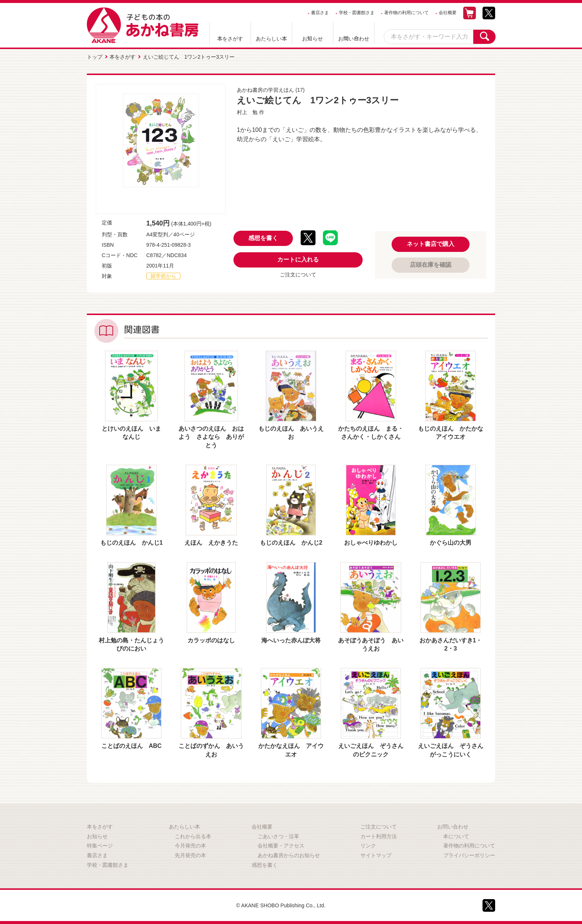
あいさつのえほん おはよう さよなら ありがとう (211, 437)
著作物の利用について (406, 13)
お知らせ (313, 39)
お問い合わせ (354, 39)
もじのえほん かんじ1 (132, 543)
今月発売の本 (190, 846)
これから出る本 (193, 836)
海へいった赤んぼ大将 (291, 640)
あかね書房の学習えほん (265, 90)
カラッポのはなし (211, 640)
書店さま (320, 13)
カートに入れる (298, 260)
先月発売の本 (190, 855)
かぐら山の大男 (451, 543)
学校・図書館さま (357, 13)
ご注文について (298, 275)
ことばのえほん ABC (132, 746)
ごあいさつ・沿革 (278, 836)
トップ (95, 57)
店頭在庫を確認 (431, 265)
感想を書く (263, 238)
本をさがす (230, 39)
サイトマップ (376, 855)
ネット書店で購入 (431, 244)
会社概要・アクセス (281, 846)
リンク (368, 846)
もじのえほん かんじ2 (291, 543)
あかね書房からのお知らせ (289, 855)
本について (456, 836)
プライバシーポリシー (469, 855)
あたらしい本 (271, 39)
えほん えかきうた (211, 543)
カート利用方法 (379, 836)
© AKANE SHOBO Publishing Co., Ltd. (281, 905)
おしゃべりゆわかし (371, 543)
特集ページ (100, 846)
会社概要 (448, 13)
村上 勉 (247, 112)
